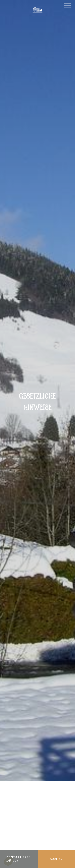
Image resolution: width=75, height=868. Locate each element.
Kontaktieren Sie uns (19, 859)
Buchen (56, 859)
